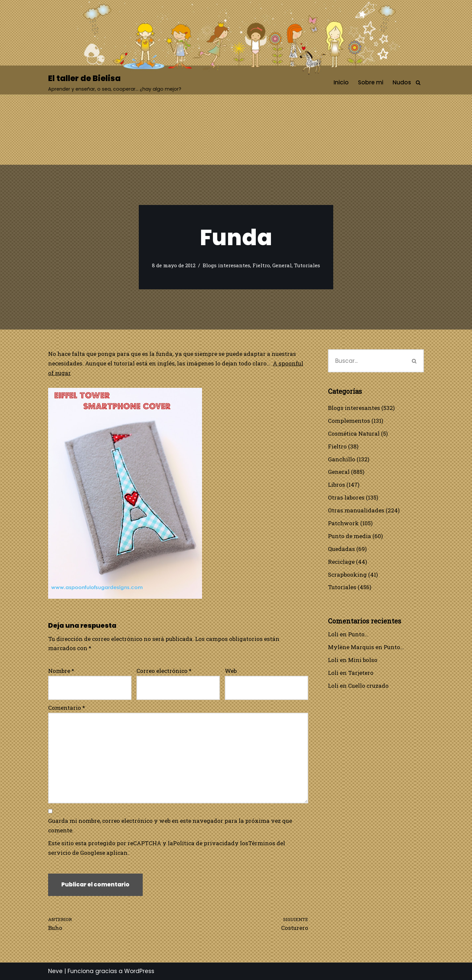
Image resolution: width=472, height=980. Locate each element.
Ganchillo (342, 459)
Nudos (402, 82)
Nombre (61, 671)
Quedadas (341, 549)
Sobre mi (371, 82)
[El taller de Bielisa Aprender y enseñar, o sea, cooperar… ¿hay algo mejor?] (115, 83)
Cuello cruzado (368, 686)
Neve (55, 971)
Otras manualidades (356, 510)
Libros (337, 485)
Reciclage (341, 562)
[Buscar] (418, 83)
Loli (333, 634)
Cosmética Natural (354, 433)
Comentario (67, 708)
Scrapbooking (347, 575)
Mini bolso (363, 660)
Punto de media (350, 536)
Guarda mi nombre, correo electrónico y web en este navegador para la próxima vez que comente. (170, 825)
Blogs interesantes (226, 265)
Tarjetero (361, 673)
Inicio (341, 82)
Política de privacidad (204, 843)
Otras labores (346, 497)
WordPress (139, 971)
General (282, 265)
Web (231, 671)
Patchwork (343, 523)
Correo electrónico (164, 671)
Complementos (349, 421)
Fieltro (261, 265)
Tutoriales (307, 265)
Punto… (358, 634)
